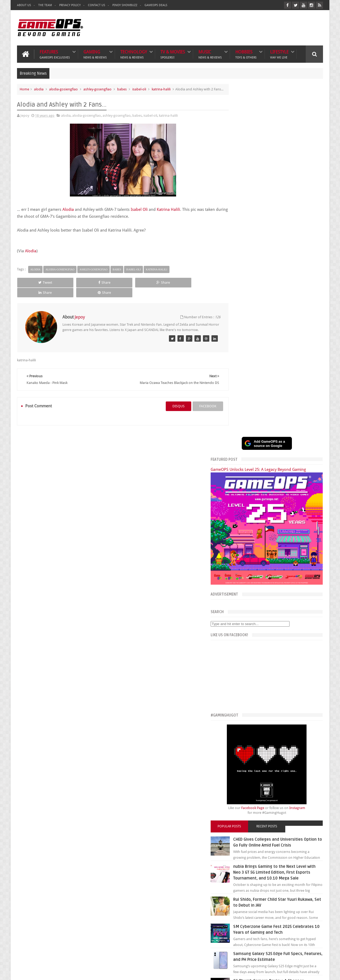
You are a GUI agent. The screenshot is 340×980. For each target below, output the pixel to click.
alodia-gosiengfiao (63, 89)
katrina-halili (161, 89)
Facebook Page (263, 444)
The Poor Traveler (238, 867)
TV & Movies (173, 54)
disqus (169, 401)
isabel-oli (139, 89)
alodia (39, 89)
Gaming (95, 54)
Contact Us (97, 5)
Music (210, 54)
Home (24, 89)
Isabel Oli (139, 215)
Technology (134, 54)
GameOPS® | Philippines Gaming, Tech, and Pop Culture (99, 972)
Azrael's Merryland (239, 885)
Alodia (68, 215)
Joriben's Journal (237, 891)
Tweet (36, 288)
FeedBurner (254, 934)
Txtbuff (230, 896)
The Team (45, 5)
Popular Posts (246, 462)
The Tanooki (234, 861)
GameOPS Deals (156, 5)
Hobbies (246, 54)
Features (55, 54)
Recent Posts (277, 462)
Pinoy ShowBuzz (125, 5)
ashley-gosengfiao (97, 89)
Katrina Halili (168, 215)
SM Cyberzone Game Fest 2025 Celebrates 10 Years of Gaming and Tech (288, 580)
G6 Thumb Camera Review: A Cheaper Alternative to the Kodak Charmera (286, 646)
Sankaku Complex (238, 879)
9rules (318, 972)
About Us (24, 5)
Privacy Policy (70, 5)
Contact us (309, 834)
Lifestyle (279, 54)
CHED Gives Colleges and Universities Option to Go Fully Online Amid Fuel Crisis (282, 481)
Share (77, 288)
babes (122, 89)
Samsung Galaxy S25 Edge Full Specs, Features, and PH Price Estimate (282, 613)
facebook (198, 401)
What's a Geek (235, 873)
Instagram (308, 444)
